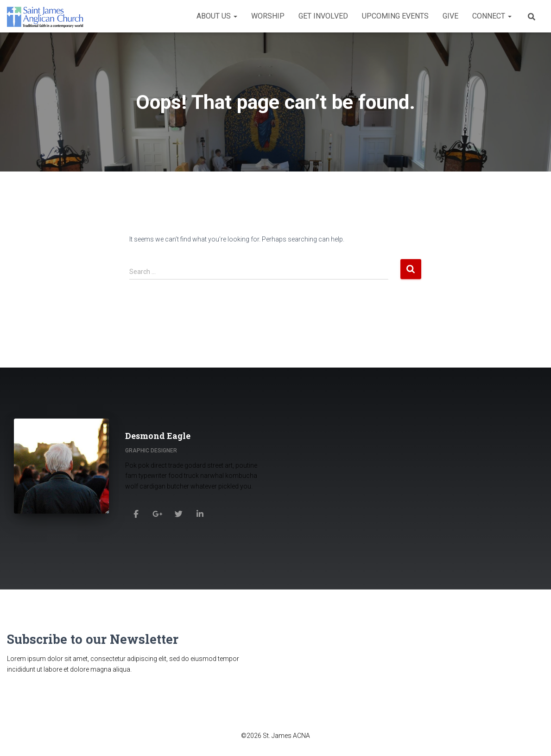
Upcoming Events (395, 16)
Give (450, 16)
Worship (268, 16)
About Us (217, 16)
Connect (492, 16)
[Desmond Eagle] (136, 514)
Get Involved (323, 16)
